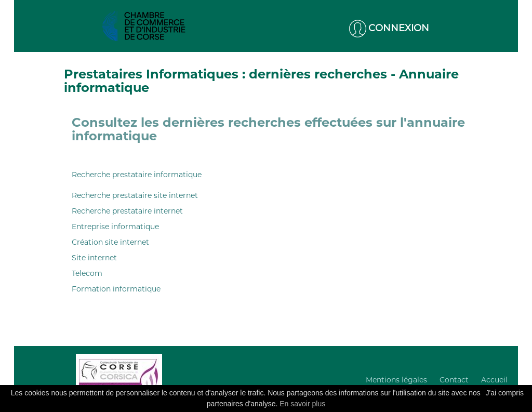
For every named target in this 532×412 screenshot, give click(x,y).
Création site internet (110, 242)
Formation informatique (116, 289)
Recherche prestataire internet (127, 211)
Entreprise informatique (115, 227)
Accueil (494, 380)
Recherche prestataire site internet (135, 195)
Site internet (94, 258)
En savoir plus (302, 404)
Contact (454, 380)
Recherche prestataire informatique (137, 175)
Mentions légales (396, 380)
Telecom (87, 273)
